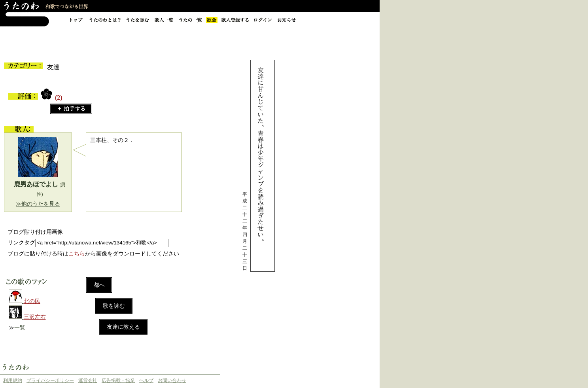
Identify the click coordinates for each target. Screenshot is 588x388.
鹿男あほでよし (36, 184)
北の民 (32, 301)
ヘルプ (146, 380)
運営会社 (88, 380)
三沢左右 (35, 317)
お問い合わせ (172, 380)
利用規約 (13, 380)
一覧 (20, 328)
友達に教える (123, 327)
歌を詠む (114, 306)
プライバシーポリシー (50, 380)
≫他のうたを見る (38, 204)
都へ (99, 285)
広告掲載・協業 (118, 380)
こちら (77, 254)
